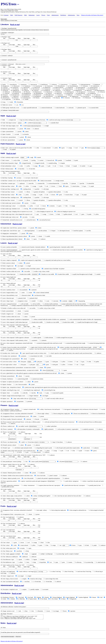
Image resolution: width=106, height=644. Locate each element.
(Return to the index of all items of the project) (92, 15)
